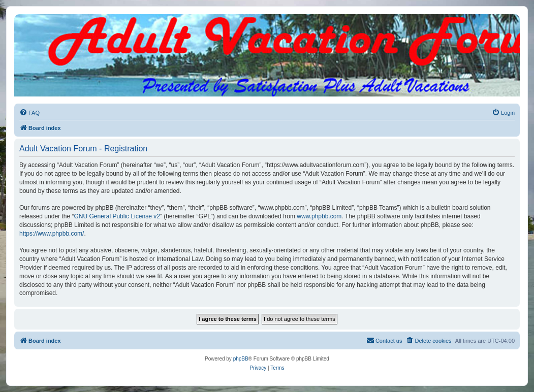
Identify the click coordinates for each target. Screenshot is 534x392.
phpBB (241, 359)
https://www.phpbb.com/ (52, 234)
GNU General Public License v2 (117, 216)
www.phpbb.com (319, 216)
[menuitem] (29, 113)
